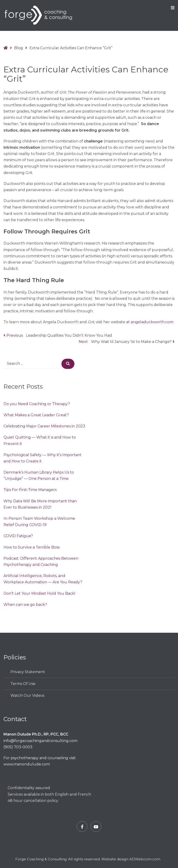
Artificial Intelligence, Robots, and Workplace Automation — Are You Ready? (43, 579)
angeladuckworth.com (152, 322)
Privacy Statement (28, 672)
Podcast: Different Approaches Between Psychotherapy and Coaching (41, 561)
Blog (19, 48)
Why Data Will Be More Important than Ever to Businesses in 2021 (40, 504)
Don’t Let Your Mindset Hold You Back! (39, 593)
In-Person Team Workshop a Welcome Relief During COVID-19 (39, 522)
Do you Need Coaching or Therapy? (37, 404)
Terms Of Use (23, 684)
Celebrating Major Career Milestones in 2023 (44, 426)
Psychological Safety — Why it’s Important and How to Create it (43, 458)
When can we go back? (25, 605)
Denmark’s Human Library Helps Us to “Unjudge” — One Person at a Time (39, 475)
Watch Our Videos (27, 695)
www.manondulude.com (27, 764)
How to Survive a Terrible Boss (32, 547)
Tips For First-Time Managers (30, 490)
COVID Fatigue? (18, 536)
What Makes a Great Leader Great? (36, 415)
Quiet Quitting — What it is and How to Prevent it (40, 440)
